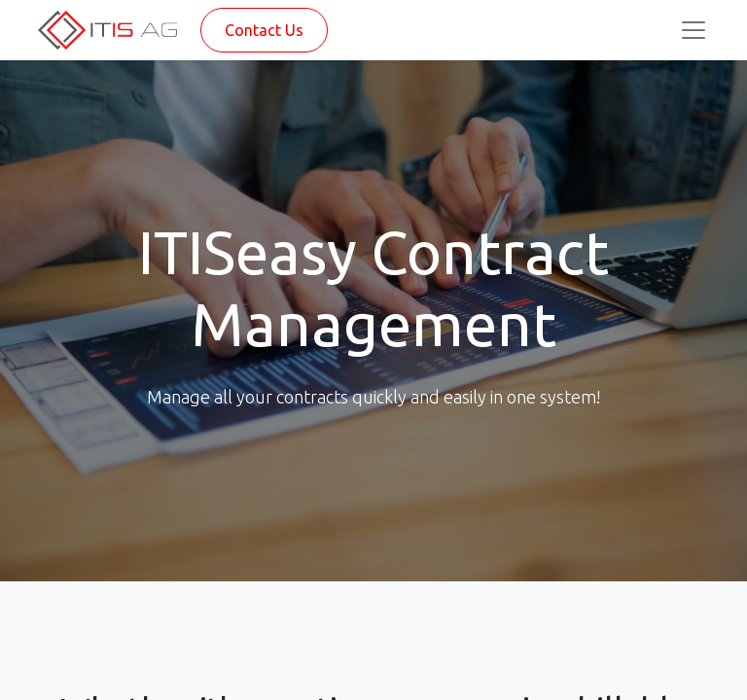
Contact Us (264, 30)
